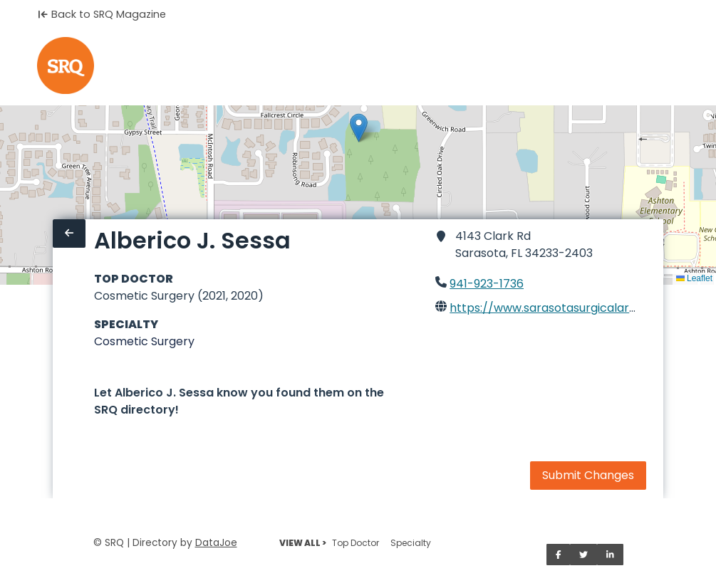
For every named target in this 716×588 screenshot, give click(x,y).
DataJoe (216, 543)
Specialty (411, 543)
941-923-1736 (487, 284)
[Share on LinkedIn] (610, 555)
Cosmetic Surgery (144, 341)
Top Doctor (356, 543)
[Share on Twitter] (583, 555)
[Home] (66, 65)
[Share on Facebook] (559, 555)
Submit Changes (588, 475)
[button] (359, 128)
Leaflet (694, 278)
